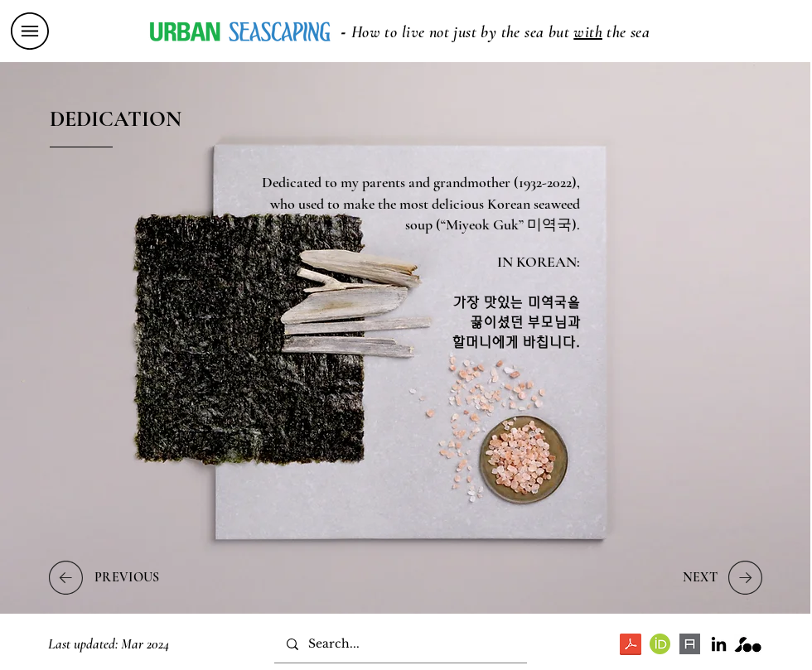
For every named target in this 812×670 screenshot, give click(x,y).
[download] (690, 644)
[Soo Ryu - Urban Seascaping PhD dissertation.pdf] (631, 646)
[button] (30, 31)
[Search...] (400, 644)
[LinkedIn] (719, 644)
